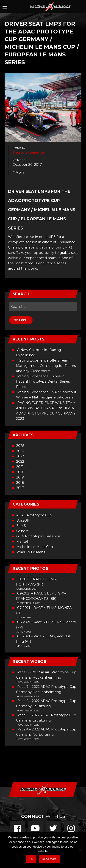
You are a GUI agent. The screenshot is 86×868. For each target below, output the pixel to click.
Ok (31, 859)
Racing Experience (29, 152)
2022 (20, 462)
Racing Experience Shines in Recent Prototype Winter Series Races (43, 381)
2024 (20, 451)
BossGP (23, 520)
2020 (20, 472)
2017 (20, 488)
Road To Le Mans (31, 552)
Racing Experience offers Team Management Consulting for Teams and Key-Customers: (46, 366)
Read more (49, 859)
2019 (20, 477)
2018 (20, 483)
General (23, 531)
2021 (20, 467)
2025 (20, 446)
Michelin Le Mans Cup (35, 547)
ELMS (21, 526)
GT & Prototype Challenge (38, 536)
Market (22, 542)
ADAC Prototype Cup (34, 515)
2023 (20, 456)
